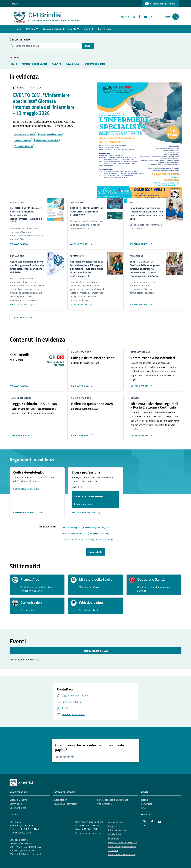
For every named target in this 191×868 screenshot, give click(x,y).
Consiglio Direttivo (19, 840)
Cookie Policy (115, 834)
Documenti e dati (18, 808)
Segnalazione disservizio (88, 833)
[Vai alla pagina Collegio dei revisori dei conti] (82, 385)
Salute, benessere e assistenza (113, 800)
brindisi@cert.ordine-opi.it (28, 854)
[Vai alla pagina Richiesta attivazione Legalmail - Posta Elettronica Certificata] (142, 434)
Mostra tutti (95, 552)
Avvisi (144, 808)
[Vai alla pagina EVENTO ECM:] (21, 243)
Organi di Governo (19, 800)
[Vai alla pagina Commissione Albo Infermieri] (142, 385)
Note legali (114, 838)
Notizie (145, 800)
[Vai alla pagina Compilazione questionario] (140, 243)
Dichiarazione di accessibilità (123, 842)
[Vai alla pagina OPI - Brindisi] (21, 385)
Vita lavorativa (104, 804)
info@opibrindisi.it (25, 851)
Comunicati (147, 804)
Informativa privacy (118, 830)
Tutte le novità (22, 317)
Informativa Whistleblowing (122, 854)
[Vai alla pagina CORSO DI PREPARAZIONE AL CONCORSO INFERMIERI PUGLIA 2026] (81, 243)
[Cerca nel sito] (176, 17)
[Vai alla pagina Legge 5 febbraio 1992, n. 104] (23, 434)
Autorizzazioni (61, 800)
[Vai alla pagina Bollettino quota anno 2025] (82, 434)
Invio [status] (88, 46)
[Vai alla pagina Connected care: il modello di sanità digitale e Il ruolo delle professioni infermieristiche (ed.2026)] (21, 303)
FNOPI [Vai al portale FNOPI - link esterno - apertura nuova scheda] (15, 4)
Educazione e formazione (66, 804)
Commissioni (16, 804)
